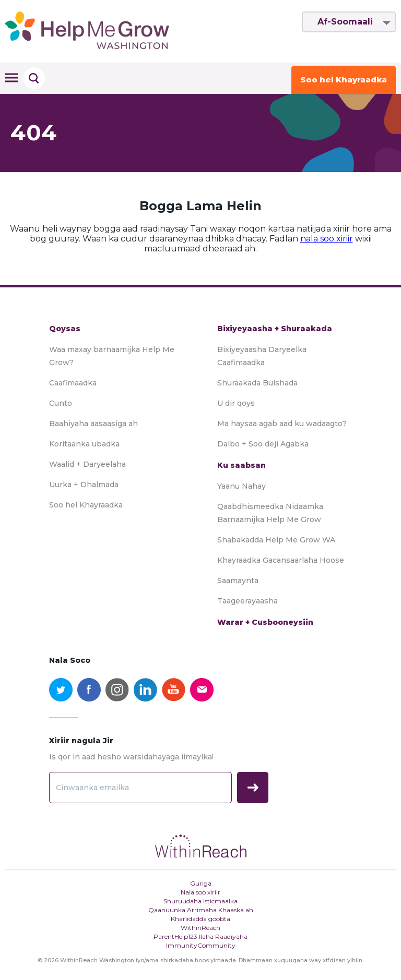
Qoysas (65, 329)
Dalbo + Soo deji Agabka (263, 444)
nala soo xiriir (327, 239)
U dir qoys (236, 403)
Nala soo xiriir (200, 892)
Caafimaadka (73, 383)
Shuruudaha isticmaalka (200, 901)
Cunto (61, 403)
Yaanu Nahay (241, 486)
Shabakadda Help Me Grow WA (276, 540)
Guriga (201, 883)
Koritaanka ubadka (84, 444)
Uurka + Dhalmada (84, 485)
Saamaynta (238, 580)
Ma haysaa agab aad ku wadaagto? (282, 424)
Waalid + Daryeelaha (87, 464)
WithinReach (200, 928)
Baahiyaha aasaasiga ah (93, 424)
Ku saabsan (241, 465)
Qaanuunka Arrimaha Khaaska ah (201, 910)
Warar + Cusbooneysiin (265, 622)
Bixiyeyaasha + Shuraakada (275, 329)
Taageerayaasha (247, 601)
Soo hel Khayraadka (344, 80)
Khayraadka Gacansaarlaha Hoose (281, 560)
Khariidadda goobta (200, 919)
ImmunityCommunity (201, 945)
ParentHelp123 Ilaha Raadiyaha (200, 936)
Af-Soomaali (345, 22)
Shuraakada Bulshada (257, 383)
